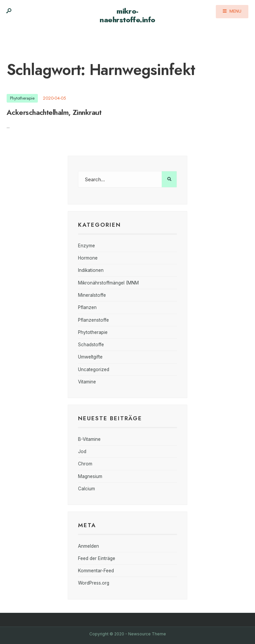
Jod (82, 451)
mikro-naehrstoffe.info (127, 15)
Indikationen (91, 270)
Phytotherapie (22, 98)
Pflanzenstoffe (93, 320)
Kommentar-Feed (96, 571)
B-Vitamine (89, 439)
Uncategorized (94, 369)
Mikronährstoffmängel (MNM (108, 283)
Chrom (85, 464)
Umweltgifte (90, 357)
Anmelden (88, 546)
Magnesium (90, 476)
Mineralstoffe (92, 295)
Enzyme (86, 246)
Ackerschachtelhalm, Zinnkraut (54, 112)
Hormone (88, 258)
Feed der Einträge (97, 558)
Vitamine (87, 382)
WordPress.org (94, 583)
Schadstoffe (91, 345)
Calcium (86, 489)
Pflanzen (87, 307)
